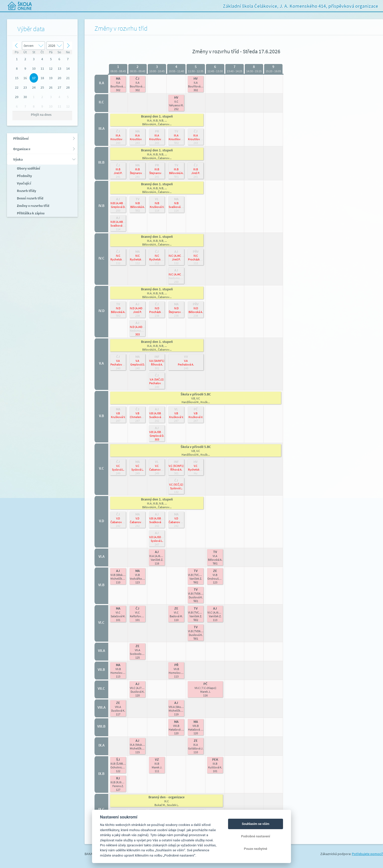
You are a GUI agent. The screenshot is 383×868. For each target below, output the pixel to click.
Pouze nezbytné (256, 849)
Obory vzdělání (28, 168)
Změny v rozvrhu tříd (33, 206)
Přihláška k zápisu (30, 213)
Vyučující (24, 183)
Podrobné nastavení (256, 836)
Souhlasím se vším (256, 824)
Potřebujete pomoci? (367, 854)
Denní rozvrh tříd (30, 198)
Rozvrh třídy (26, 191)
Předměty (24, 176)
